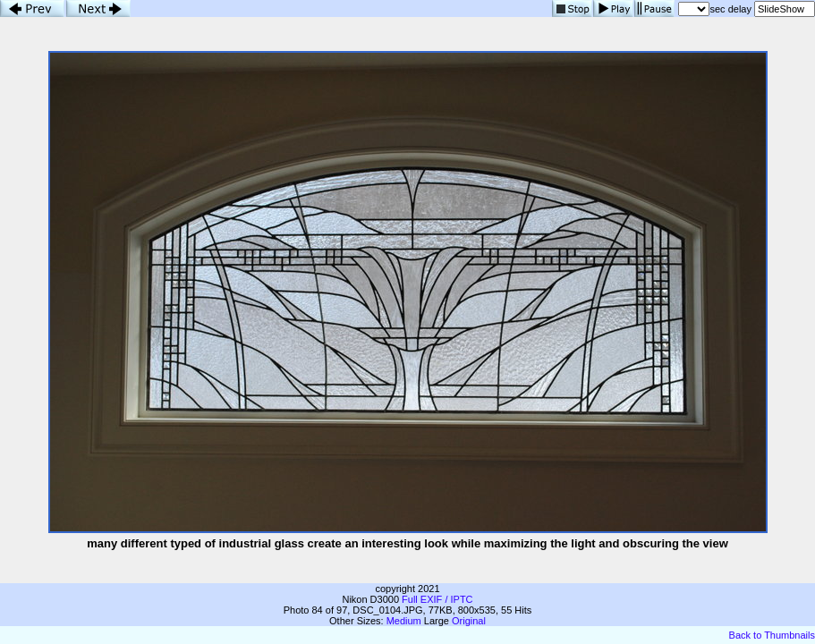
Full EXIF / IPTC (437, 599)
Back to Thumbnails (772, 635)
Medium (404, 621)
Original (469, 621)
